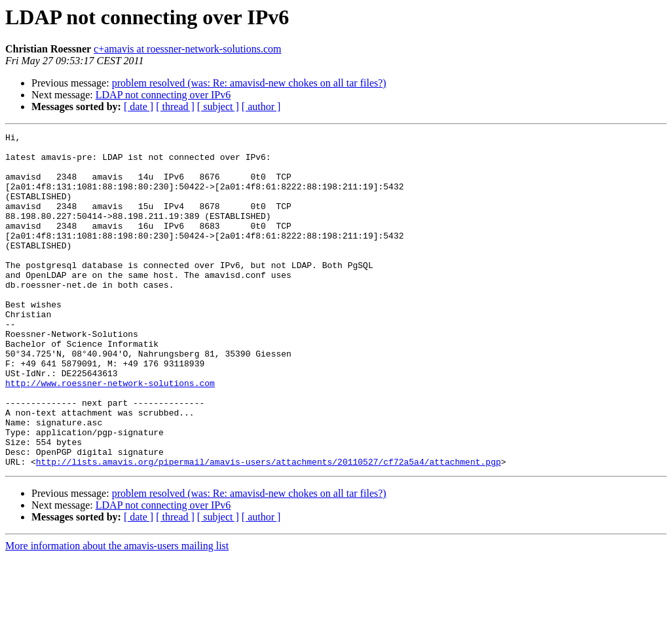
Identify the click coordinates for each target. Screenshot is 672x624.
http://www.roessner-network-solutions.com (110, 434)
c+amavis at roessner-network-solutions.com (187, 49)
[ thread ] (175, 107)
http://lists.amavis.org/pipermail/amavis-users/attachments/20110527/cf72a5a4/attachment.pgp (269, 528)
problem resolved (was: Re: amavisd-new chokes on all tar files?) (249, 83)
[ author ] (261, 107)
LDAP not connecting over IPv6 (163, 95)
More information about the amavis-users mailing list (117, 613)
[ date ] (139, 107)
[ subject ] (218, 107)
